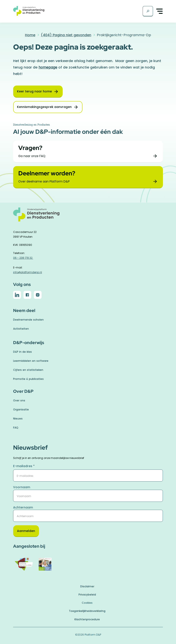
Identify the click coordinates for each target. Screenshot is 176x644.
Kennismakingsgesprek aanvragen (44, 107)
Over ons (19, 400)
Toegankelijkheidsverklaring (87, 611)
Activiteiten (21, 329)
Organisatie (21, 409)
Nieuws (18, 419)
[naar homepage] (88, 217)
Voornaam (22, 487)
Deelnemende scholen (28, 320)
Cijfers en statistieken (28, 370)
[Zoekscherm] (148, 11)
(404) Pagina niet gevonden (66, 35)
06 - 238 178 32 (23, 258)
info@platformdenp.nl (28, 272)
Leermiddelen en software (31, 361)
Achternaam (23, 507)
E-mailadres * (24, 466)
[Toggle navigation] (160, 11)
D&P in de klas (22, 352)
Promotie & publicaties (28, 379)
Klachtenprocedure (87, 619)
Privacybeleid (87, 595)
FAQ (16, 428)
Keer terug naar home (34, 91)
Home (30, 35)
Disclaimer (87, 586)
